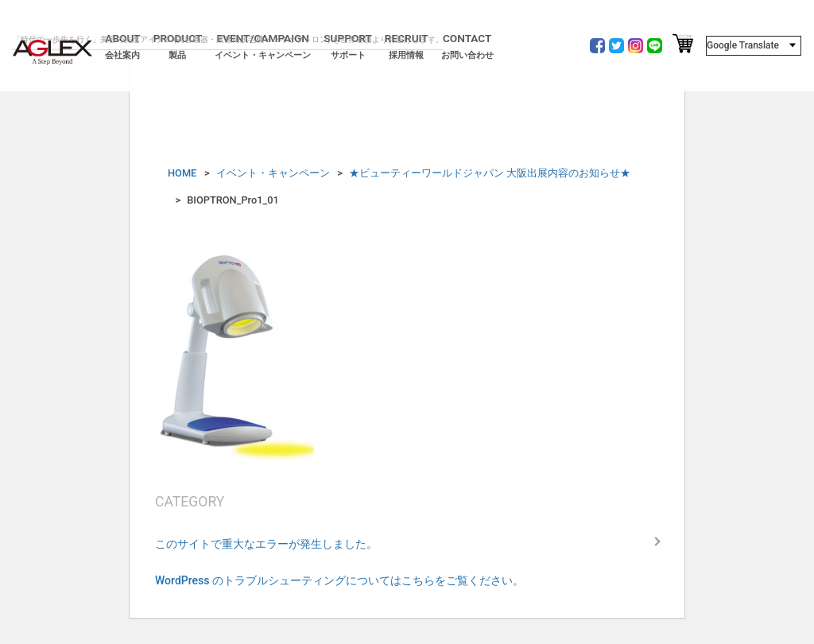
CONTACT (467, 47)
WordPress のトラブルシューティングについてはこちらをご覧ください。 (339, 580)
